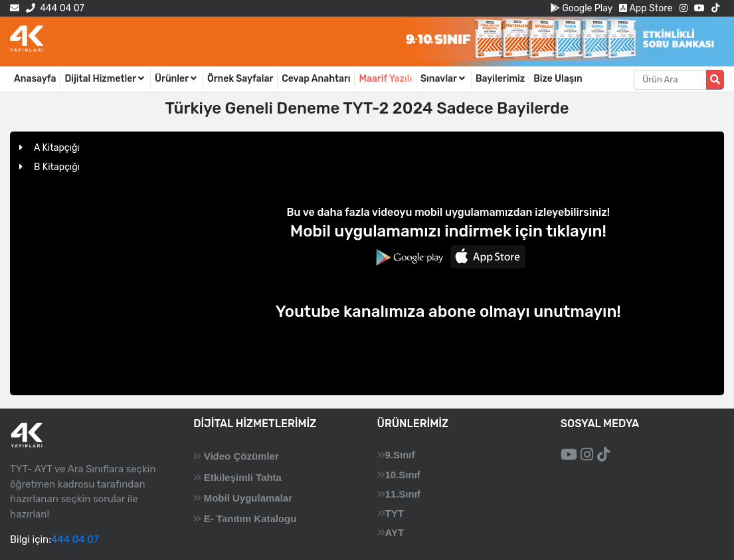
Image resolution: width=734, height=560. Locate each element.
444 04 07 (55, 8)
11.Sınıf (403, 494)
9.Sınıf (400, 455)
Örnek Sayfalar (240, 79)
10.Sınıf (403, 475)
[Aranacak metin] (670, 80)
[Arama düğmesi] (715, 80)
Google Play (582, 8)
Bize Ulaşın (558, 79)
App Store (646, 8)
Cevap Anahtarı (316, 79)
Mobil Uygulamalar (248, 498)
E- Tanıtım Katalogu (250, 518)
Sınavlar (444, 79)
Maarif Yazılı (385, 79)
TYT (395, 513)
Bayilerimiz (500, 79)
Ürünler (177, 79)
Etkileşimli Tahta (243, 477)
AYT (395, 532)
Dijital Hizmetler (105, 79)
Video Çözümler (241, 456)
